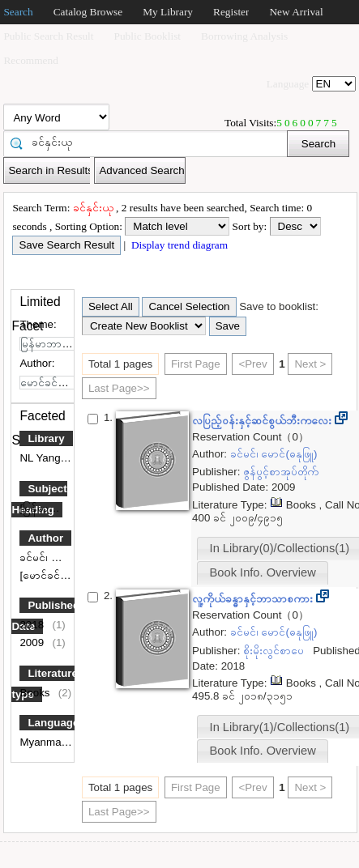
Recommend (30, 60)
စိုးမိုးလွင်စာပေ (275, 651)
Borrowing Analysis (244, 36)
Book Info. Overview (263, 572)
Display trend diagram (179, 245)
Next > (310, 364)
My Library (168, 12)
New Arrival (296, 12)
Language (53, 723)
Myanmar (43, 742)
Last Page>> (119, 388)
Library (46, 438)
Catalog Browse (88, 12)
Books (36, 693)
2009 (33, 642)
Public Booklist (148, 36)
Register (231, 12)
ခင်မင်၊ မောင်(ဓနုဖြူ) (64, 557)
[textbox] (151, 143)
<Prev (252, 364)
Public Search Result (48, 36)
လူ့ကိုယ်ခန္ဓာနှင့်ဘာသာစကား (254, 599)
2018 (33, 625)
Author (45, 538)
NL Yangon (47, 458)
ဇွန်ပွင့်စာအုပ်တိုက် (282, 472)
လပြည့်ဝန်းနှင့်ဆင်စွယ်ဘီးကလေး (263, 421)
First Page (196, 364)
